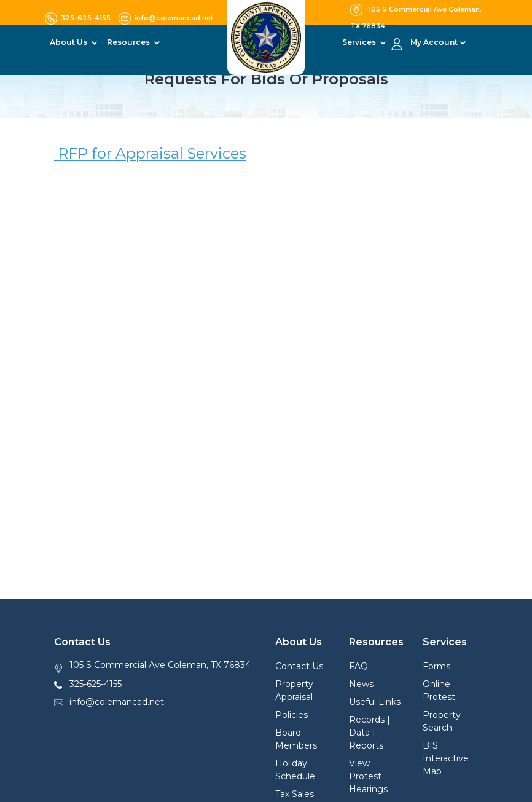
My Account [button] (434, 42)
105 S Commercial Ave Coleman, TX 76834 (160, 665)
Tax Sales (295, 794)
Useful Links (375, 702)
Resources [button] (129, 42)
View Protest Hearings (368, 776)
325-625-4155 (96, 684)
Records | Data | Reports (370, 733)
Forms (436, 666)
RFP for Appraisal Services (150, 153)
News (361, 684)
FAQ (358, 666)
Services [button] (360, 42)
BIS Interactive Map (446, 758)
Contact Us (299, 666)
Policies (291, 715)
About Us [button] (69, 42)
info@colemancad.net (117, 702)
